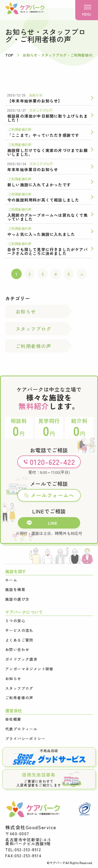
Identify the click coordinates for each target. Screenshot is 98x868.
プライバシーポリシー (25, 739)
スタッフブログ (41, 110)
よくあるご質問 (19, 640)
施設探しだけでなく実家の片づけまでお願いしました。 (48, 152)
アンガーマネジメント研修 (29, 669)
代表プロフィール (21, 729)
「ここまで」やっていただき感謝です (43, 135)
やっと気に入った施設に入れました (41, 234)
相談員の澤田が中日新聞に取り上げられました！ (48, 118)
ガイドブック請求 (21, 659)
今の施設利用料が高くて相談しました (43, 200)
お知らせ (36, 95)
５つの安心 (15, 621)
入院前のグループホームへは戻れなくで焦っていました (48, 217)
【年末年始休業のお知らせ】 (35, 101)
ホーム (11, 580)
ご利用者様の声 (20, 129)
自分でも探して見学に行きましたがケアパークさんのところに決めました (48, 251)
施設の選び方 (17, 599)
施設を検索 (15, 590)
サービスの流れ (19, 630)
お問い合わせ (17, 650)
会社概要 (13, 719)
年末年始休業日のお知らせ (33, 169)
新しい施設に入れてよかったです (39, 185)
